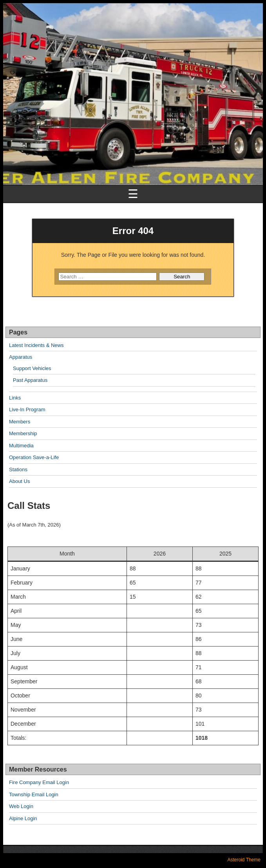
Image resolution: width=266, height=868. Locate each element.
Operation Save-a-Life (34, 457)
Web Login (21, 806)
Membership (23, 433)
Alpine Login (23, 818)
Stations (18, 469)
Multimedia (21, 446)
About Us (19, 481)
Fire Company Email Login (39, 782)
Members (20, 422)
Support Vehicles (32, 368)
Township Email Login (34, 794)
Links (15, 398)
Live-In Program (27, 409)
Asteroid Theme (244, 860)
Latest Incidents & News (36, 345)
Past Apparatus (30, 380)
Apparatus (21, 357)
